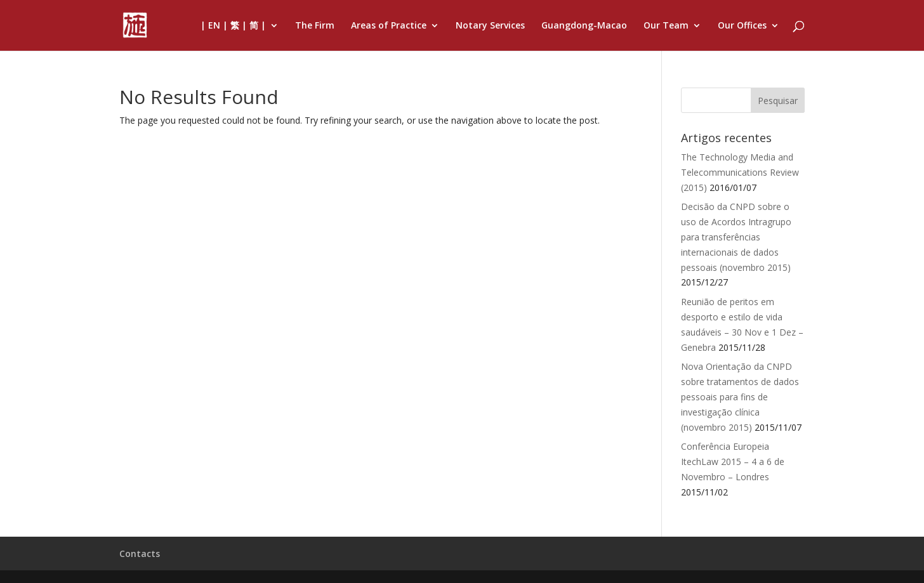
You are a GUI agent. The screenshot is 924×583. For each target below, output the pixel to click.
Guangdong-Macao (584, 26)
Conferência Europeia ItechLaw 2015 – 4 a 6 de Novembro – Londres (733, 462)
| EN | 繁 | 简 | (233, 26)
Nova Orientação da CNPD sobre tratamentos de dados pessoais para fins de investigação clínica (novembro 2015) (740, 396)
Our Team (666, 26)
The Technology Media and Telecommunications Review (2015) (740, 172)
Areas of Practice (389, 26)
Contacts (140, 554)
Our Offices (742, 26)
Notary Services (490, 26)
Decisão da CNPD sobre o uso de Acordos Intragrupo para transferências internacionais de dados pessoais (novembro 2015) (736, 237)
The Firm (315, 26)
